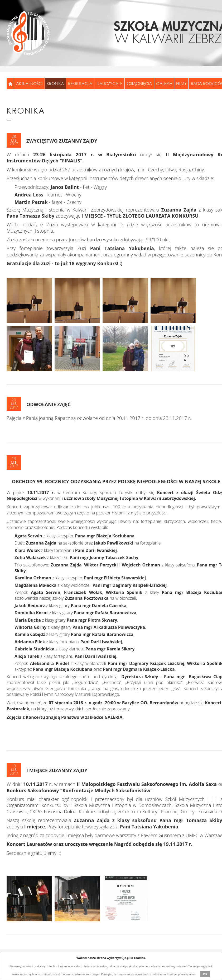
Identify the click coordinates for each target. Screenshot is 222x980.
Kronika (55, 83)
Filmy (181, 83)
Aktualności (29, 83)
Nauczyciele (109, 83)
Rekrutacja (80, 83)
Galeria (164, 83)
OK (205, 974)
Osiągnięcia (139, 83)
